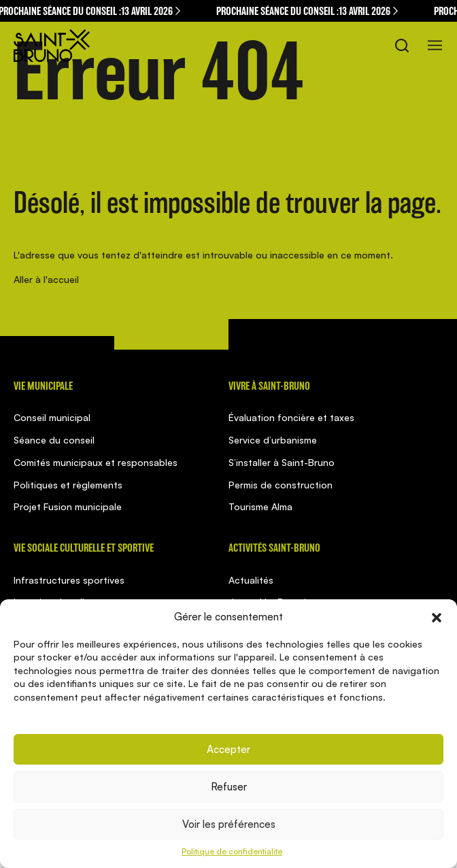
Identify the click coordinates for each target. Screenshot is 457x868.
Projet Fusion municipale (68, 506)
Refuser (229, 787)
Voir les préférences (229, 824)
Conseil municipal (52, 417)
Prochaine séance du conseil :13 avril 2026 (309, 11)
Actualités (251, 580)
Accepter (228, 749)
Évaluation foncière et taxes (291, 417)
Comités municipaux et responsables (96, 462)
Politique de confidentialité (232, 851)
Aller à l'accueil (46, 279)
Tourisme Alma (260, 506)
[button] (437, 616)
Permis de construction (281, 485)
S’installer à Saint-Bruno (282, 462)
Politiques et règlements (68, 485)
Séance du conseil (54, 440)
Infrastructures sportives (69, 580)
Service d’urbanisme (273, 440)
